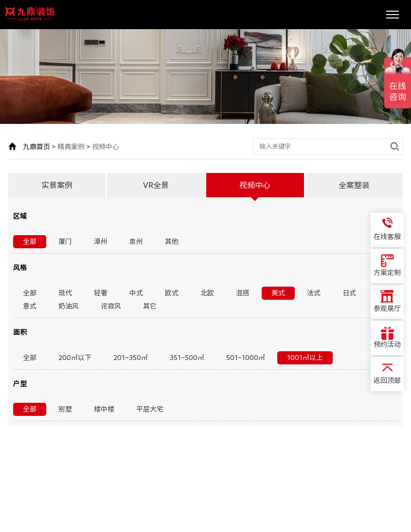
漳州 (101, 241)
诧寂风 (111, 306)
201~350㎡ (131, 358)
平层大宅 (150, 409)
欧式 (172, 293)
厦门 (65, 241)
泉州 (136, 241)
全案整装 (354, 185)
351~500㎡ (187, 358)
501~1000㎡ (246, 358)
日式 (349, 293)
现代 (65, 293)
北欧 (207, 293)
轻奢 (101, 293)
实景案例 (57, 185)
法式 (314, 293)
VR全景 (156, 185)
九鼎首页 (36, 147)
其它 (150, 306)
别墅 (65, 409)
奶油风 (69, 306)
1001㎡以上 (305, 358)
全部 (30, 241)
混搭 (243, 293)
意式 (30, 306)
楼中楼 (104, 409)
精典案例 (71, 147)
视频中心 (106, 147)
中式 (136, 293)
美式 (278, 293)
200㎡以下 (75, 358)
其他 (172, 241)
